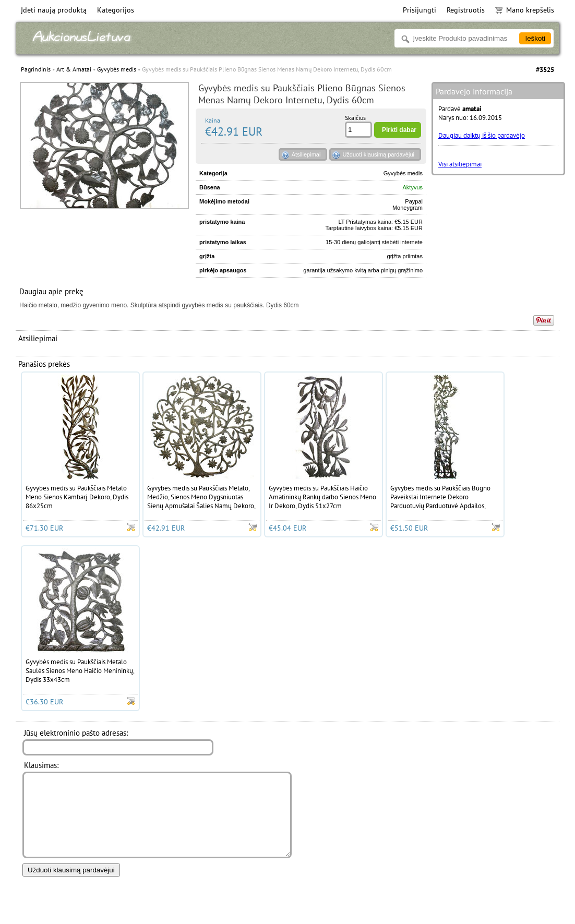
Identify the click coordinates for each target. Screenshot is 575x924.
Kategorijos (116, 10)
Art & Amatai (74, 69)
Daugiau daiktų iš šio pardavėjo (482, 135)
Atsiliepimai (306, 154)
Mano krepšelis (525, 10)
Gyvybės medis (117, 69)
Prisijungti (420, 10)
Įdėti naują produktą (54, 10)
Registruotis (466, 10)
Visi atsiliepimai (460, 164)
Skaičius (355, 118)
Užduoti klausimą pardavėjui (378, 154)
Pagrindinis (36, 69)
